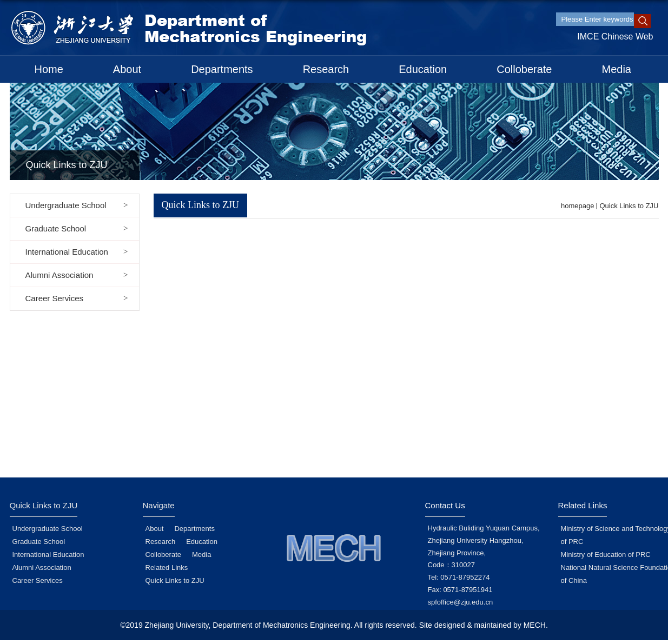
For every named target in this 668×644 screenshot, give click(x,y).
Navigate (159, 505)
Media (617, 69)
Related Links (167, 567)
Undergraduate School (48, 529)
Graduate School (39, 542)
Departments (222, 69)
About (127, 69)
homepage (577, 206)
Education (423, 69)
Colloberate (524, 69)
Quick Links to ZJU (629, 206)
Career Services (38, 580)
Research (326, 69)
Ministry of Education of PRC (606, 555)
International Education (48, 555)
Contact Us (445, 505)
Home (49, 69)
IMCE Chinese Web (615, 36)
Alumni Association (42, 567)
